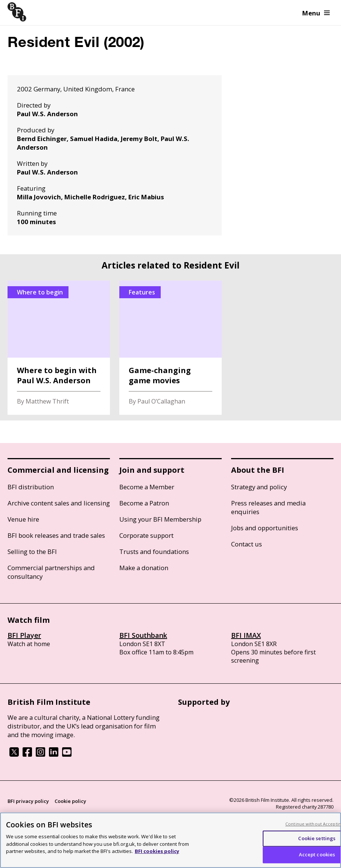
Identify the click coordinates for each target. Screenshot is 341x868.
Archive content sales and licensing (59, 503)
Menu (316, 13)
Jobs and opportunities (265, 528)
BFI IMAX (246, 635)
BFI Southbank (143, 635)
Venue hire (23, 519)
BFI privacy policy (28, 801)
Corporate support (146, 535)
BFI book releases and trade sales (56, 535)
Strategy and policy (259, 487)
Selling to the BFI (32, 552)
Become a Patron (144, 503)
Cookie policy (70, 801)
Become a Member (147, 487)
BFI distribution (31, 487)
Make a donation (144, 568)
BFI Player (24, 635)
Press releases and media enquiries (268, 507)
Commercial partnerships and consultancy (51, 572)
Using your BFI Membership (160, 519)
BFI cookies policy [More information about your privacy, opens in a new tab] (157, 851)
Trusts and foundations (154, 552)
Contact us (247, 544)
